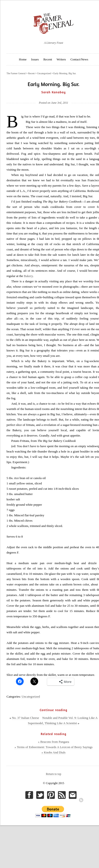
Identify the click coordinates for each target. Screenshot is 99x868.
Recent (48, 59)
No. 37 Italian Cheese (25, 718)
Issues (35, 59)
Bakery (28, 276)
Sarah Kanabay (53, 92)
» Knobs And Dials (53, 752)
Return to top (53, 774)
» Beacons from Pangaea (53, 742)
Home (23, 59)
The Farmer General (16, 73)
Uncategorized (31, 697)
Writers (61, 59)
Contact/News (79, 59)
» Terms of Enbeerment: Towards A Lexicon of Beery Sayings (53, 747)
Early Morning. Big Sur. (65, 73)
